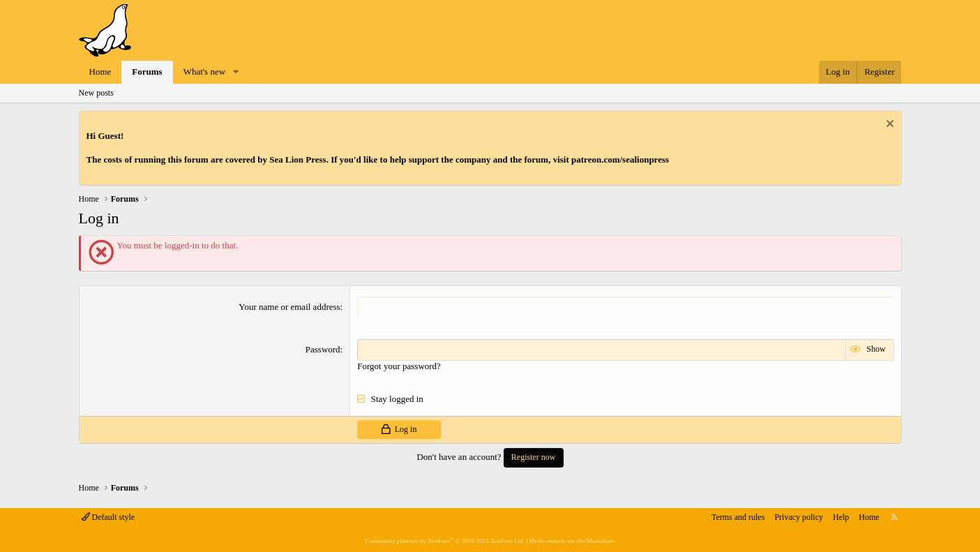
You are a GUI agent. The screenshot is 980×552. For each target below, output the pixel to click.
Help (841, 517)
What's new (204, 72)
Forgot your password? (399, 366)
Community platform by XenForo (444, 541)
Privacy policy (799, 517)
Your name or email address (289, 307)
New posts (96, 93)
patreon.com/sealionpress (620, 159)
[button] (236, 72)
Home (100, 72)
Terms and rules (738, 517)
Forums (147, 72)
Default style (108, 517)
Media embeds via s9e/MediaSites (572, 541)
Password (323, 349)
